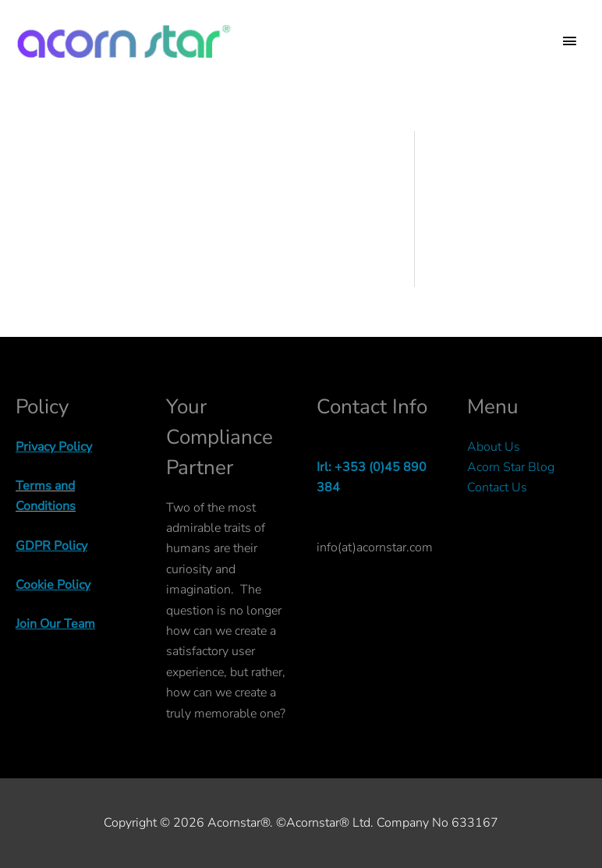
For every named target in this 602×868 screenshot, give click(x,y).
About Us (494, 447)
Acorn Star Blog (511, 467)
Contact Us (497, 487)
